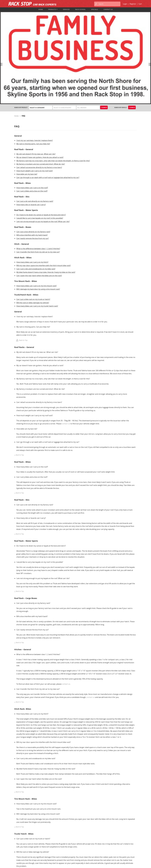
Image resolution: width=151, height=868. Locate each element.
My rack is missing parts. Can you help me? (33, 74)
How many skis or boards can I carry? (31, 135)
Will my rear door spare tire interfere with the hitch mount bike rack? (44, 196)
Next (149, 23)
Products (53, 9)
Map (16, 854)
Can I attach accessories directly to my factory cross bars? (39, 98)
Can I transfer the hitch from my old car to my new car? (38, 182)
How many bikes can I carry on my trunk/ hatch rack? (37, 237)
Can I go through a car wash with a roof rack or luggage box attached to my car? (48, 108)
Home (16, 46)
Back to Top (21, 271)
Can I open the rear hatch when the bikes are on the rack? (39, 206)
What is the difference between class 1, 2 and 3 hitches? (38, 179)
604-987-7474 (18, 845)
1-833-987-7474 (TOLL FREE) (23, 848)
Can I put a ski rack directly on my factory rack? (35, 132)
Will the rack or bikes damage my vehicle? (33, 233)
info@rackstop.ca (21, 851)
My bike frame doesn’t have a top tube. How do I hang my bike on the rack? (46, 203)
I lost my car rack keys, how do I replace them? (35, 71)
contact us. (66, 614)
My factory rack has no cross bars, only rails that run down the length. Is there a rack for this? (53, 91)
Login (125, 4)
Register (133, 4)
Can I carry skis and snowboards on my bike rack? (36, 199)
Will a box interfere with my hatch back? (32, 166)
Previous (2, 23)
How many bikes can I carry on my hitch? (32, 193)
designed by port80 (131, 865)
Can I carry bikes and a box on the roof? (32, 122)
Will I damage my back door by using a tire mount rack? (38, 220)
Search (104, 38)
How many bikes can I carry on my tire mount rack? (36, 216)
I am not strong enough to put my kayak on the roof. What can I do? (43, 152)
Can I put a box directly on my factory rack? (33, 162)
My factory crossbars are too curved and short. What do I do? (41, 95)
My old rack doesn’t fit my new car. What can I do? (36, 84)
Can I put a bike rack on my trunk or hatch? (33, 230)
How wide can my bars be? (27, 105)
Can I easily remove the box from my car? (33, 169)
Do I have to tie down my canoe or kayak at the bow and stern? (41, 145)
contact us (66, 354)
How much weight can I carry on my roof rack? (35, 101)
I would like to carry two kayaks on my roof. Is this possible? (40, 149)
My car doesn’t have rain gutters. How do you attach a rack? (40, 88)
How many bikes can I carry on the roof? (32, 118)
